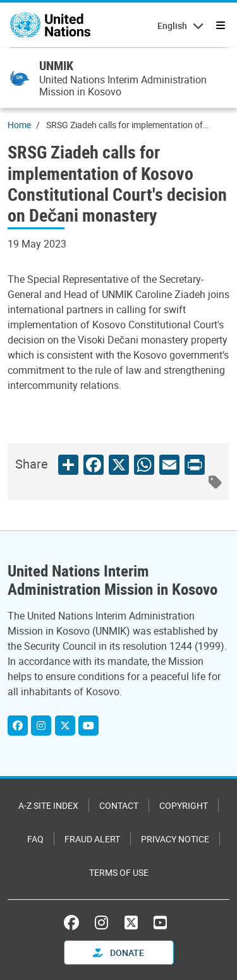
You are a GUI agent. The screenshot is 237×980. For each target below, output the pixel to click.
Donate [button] (118, 953)
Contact (119, 805)
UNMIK (56, 65)
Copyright (184, 805)
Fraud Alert (92, 839)
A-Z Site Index (48, 805)
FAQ (35, 839)
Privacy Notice (175, 839)
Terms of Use (119, 872)
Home (19, 125)
